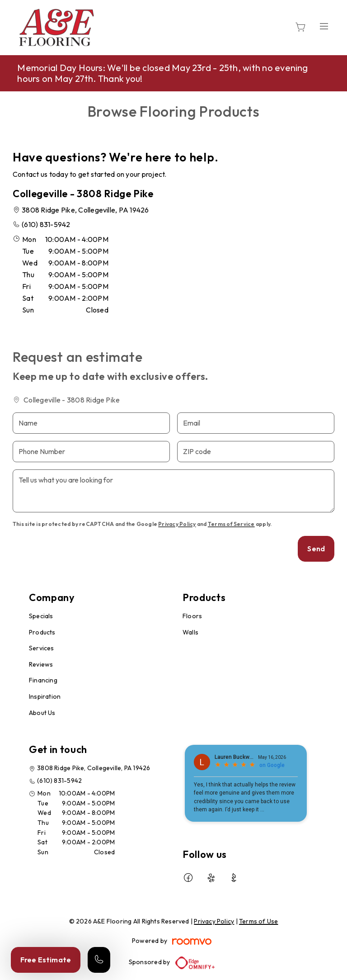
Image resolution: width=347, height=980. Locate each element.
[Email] (256, 423)
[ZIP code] (256, 452)
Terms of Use (259, 921)
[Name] (91, 423)
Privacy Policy (177, 524)
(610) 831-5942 (46, 224)
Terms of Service (231, 524)
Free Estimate (46, 960)
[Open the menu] (324, 26)
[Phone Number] (91, 452)
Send (316, 549)
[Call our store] (99, 960)
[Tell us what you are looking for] (173, 491)
